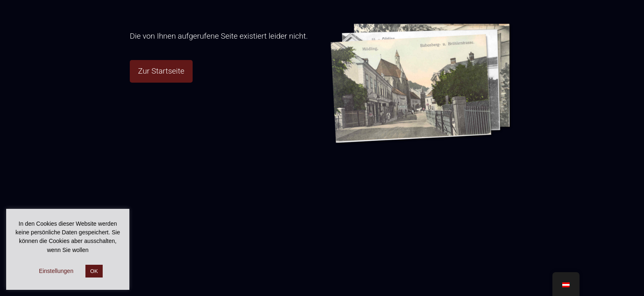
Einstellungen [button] (56, 271)
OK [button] (94, 271)
